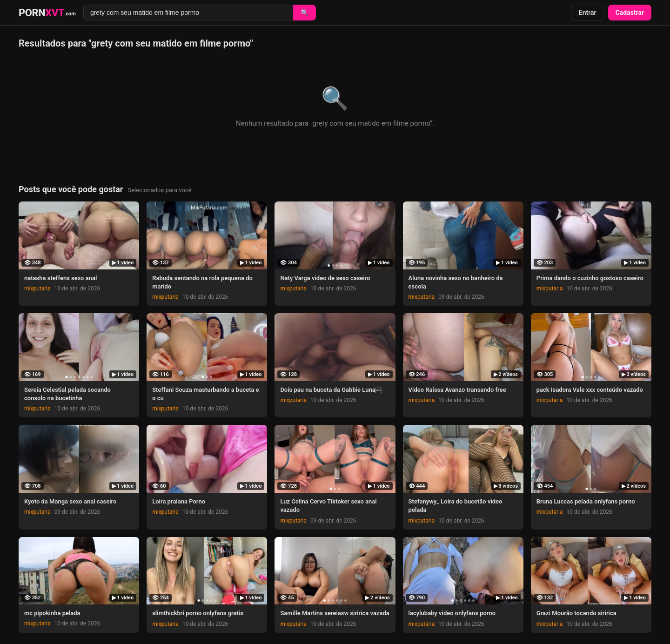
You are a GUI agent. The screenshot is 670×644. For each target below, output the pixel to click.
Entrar (588, 13)
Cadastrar (630, 13)
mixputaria (37, 288)
